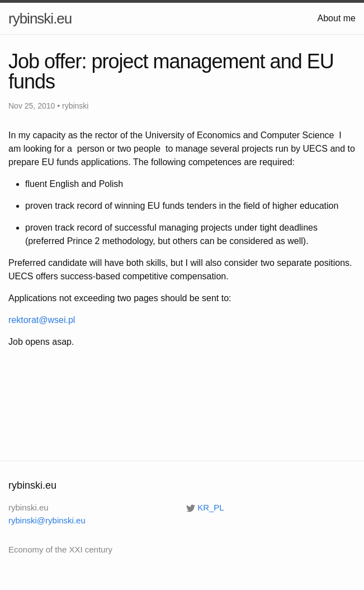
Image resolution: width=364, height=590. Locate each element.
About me (337, 18)
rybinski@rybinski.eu (47, 520)
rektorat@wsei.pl (42, 320)
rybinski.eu (40, 18)
